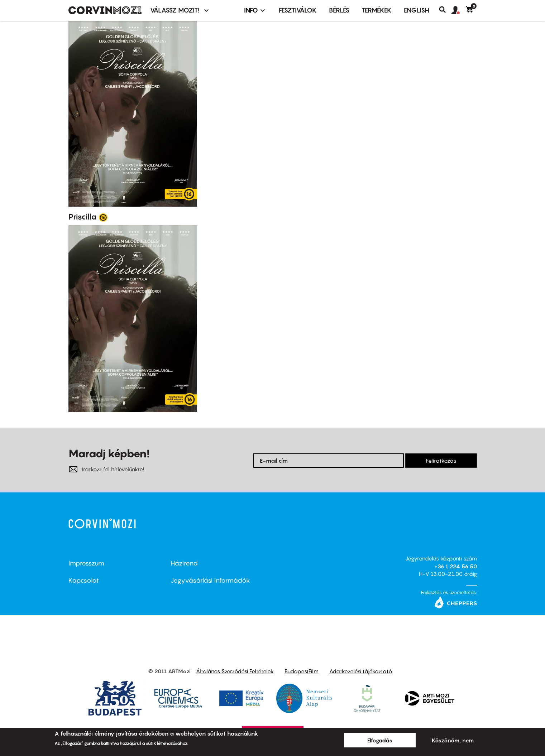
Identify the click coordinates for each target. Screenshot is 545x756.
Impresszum (86, 563)
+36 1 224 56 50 (456, 566)
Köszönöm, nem (453, 740)
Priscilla (83, 217)
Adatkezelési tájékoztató (361, 671)
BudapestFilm (302, 671)
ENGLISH (417, 10)
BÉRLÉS (339, 10)
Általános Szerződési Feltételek (235, 671)
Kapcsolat (84, 580)
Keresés (445, 10)
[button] (459, 10)
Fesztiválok (298, 10)
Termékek (377, 10)
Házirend (184, 563)
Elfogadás (380, 740)
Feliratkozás (441, 461)
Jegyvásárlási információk (210, 580)
